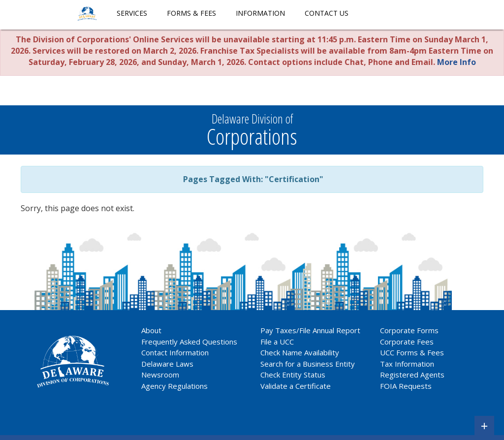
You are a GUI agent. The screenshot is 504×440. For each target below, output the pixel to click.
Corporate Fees (407, 342)
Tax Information (407, 364)
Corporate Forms (409, 330)
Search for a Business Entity (308, 364)
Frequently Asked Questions (189, 342)
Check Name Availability (300, 352)
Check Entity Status (293, 375)
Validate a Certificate (296, 386)
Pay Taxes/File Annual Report (310, 330)
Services (132, 13)
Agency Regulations (174, 386)
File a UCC (277, 342)
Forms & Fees (191, 13)
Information (260, 13)
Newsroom (160, 375)
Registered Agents (412, 375)
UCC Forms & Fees (412, 352)
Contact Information (175, 352)
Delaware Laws (168, 364)
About (151, 330)
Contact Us (327, 13)
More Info (457, 62)
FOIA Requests (406, 386)
